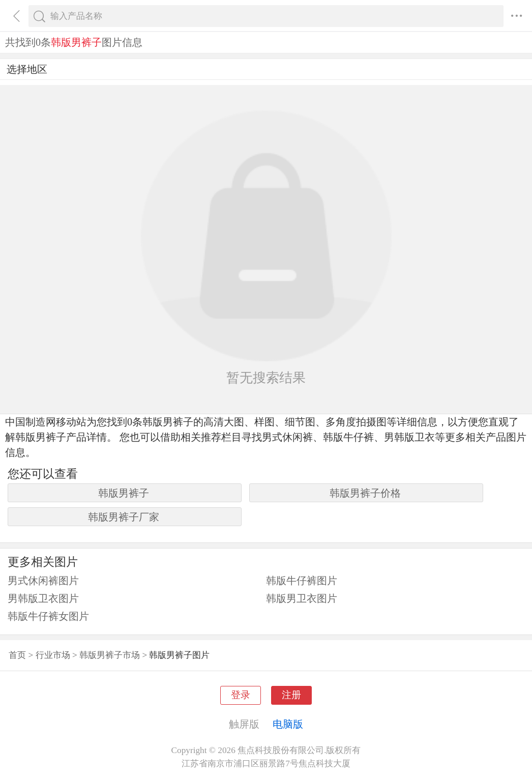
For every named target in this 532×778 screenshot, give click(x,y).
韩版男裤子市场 (110, 655)
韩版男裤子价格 (365, 493)
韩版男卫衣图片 (302, 598)
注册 (291, 695)
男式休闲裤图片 (43, 581)
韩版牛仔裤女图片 (48, 616)
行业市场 (53, 655)
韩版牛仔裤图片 (302, 581)
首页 (17, 655)
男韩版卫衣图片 (43, 598)
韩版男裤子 (124, 493)
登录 (241, 695)
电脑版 (288, 724)
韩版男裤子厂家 (124, 517)
